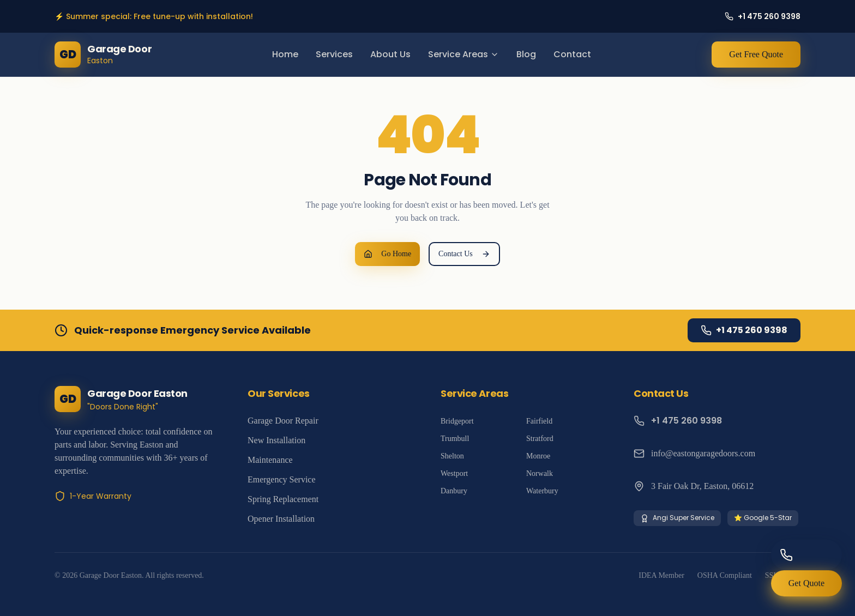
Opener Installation (281, 519)
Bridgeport (457, 421)
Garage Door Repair (283, 421)
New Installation (276, 440)
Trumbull (455, 439)
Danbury (454, 491)
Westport (454, 473)
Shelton (452, 456)
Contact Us (464, 254)
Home (285, 54)
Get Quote (806, 586)
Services (334, 54)
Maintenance (270, 460)
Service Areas (463, 54)
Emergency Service (282, 479)
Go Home (387, 254)
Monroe (538, 456)
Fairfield (539, 421)
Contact (572, 54)
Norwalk (540, 473)
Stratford (540, 439)
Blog (526, 54)
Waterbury (542, 491)
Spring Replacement (283, 499)
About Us (390, 54)
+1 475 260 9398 (744, 330)
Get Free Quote (756, 54)
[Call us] (806, 555)
